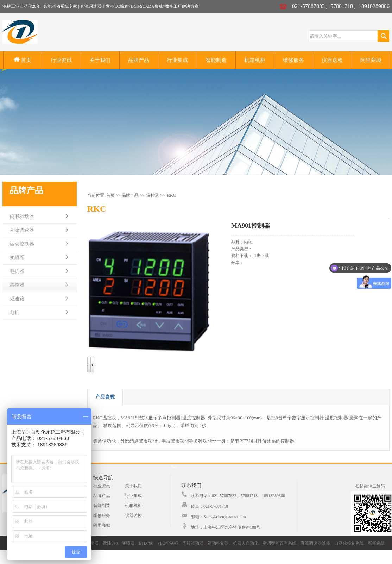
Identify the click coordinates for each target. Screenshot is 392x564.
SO (174, 467)
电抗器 (17, 271)
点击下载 (261, 256)
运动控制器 (22, 244)
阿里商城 (371, 60)
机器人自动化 (246, 543)
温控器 (17, 285)
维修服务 (293, 60)
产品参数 (105, 397)
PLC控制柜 (168, 543)
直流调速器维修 (315, 543)
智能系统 (377, 543)
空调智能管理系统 (279, 543)
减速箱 (17, 299)
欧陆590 (110, 543)
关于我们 (100, 60)
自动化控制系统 (349, 543)
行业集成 (177, 60)
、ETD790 (144, 543)
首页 (23, 60)
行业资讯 (61, 60)
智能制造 (216, 60)
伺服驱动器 (22, 216)
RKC (172, 195)
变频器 (17, 258)
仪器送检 (332, 60)
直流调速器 (22, 230)
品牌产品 (139, 60)
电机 (14, 312)
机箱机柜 (255, 60)
